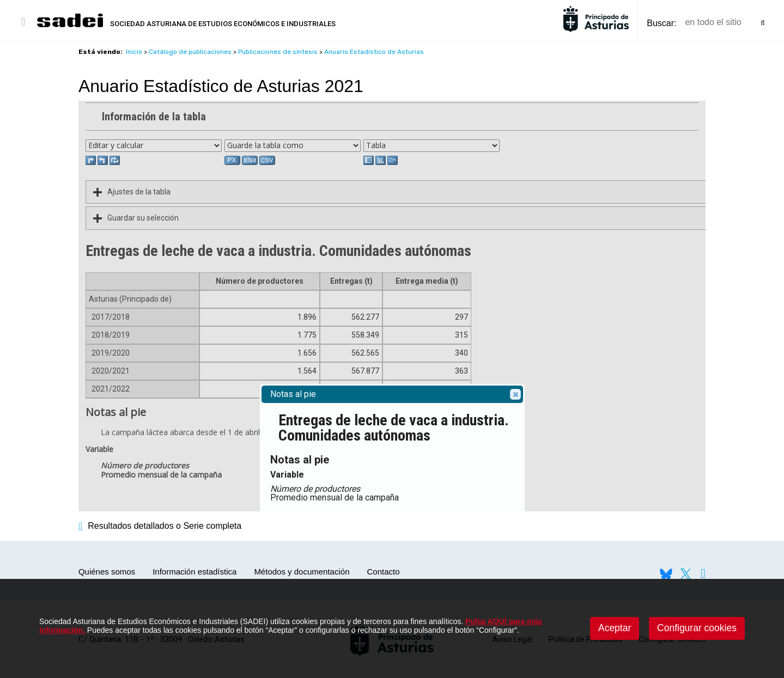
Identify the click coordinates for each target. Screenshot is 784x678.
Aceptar (615, 628)
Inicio (134, 52)
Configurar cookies (697, 628)
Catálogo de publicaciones (190, 52)
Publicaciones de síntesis (278, 52)
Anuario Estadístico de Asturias (374, 52)
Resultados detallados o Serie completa (160, 526)
